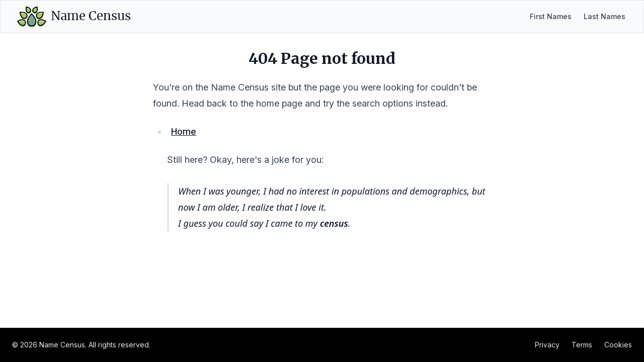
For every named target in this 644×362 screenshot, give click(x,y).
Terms (582, 345)
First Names (551, 16)
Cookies (618, 345)
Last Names (605, 16)
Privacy (547, 345)
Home (184, 131)
